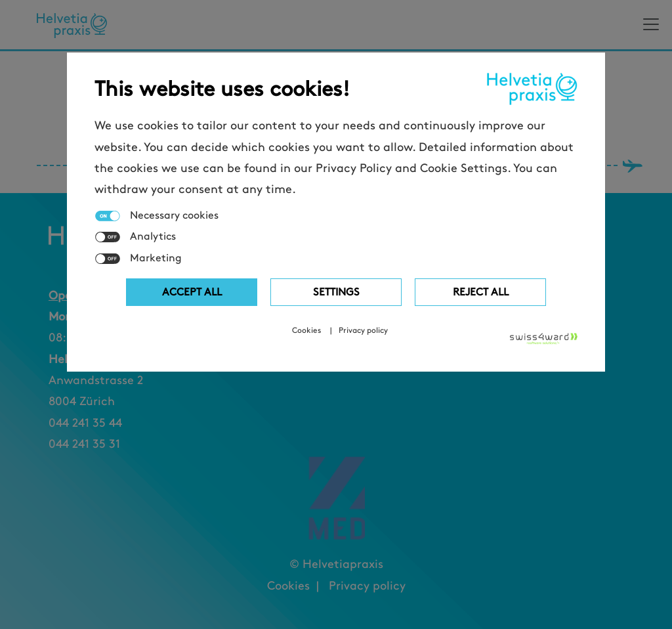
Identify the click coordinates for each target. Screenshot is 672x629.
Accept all (192, 292)
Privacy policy (363, 330)
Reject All (481, 292)
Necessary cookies (174, 215)
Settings (336, 292)
